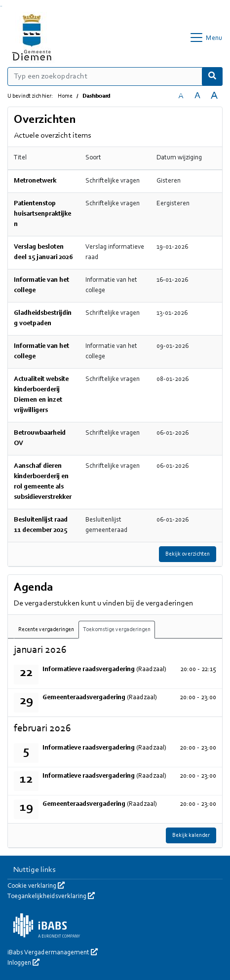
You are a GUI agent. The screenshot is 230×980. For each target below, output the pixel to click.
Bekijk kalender (191, 835)
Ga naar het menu (2, 6)
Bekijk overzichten (188, 554)
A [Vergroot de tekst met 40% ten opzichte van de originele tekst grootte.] (214, 96)
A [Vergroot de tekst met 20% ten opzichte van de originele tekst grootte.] (197, 96)
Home (65, 96)
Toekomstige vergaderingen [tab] (117, 630)
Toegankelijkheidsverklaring (51, 897)
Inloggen (23, 963)
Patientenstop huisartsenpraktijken (42, 214)
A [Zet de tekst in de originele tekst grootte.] (181, 96)
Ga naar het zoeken (1, 6)
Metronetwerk (35, 181)
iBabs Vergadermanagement (53, 953)
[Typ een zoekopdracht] (115, 76)
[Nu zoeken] (212, 76)
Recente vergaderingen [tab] (46, 630)
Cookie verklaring (36, 886)
